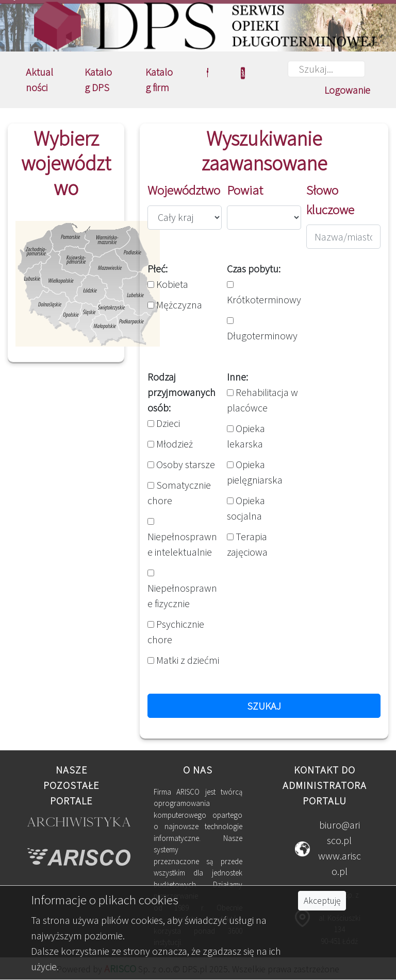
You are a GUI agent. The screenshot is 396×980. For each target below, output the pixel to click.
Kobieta (168, 284)
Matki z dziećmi (183, 660)
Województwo (184, 190)
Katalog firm (159, 80)
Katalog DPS (98, 80)
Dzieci (164, 423)
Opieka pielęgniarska (255, 472)
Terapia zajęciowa (247, 544)
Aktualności (39, 80)
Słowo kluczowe (330, 200)
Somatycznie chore (179, 493)
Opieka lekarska (246, 436)
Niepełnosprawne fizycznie (182, 590)
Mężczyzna (175, 305)
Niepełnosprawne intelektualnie (182, 538)
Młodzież (170, 444)
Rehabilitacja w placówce (262, 400)
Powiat (245, 190)
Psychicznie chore (176, 632)
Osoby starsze (181, 464)
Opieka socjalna (246, 508)
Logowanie (347, 90)
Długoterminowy (262, 330)
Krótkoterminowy (264, 294)
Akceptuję (322, 901)
